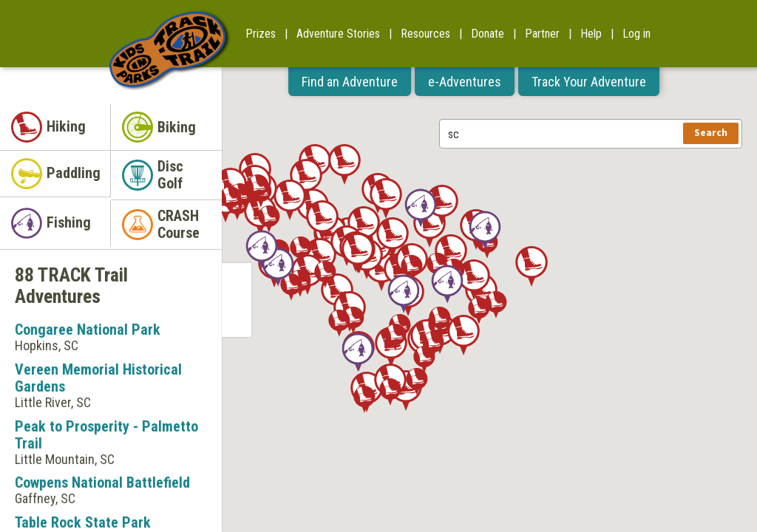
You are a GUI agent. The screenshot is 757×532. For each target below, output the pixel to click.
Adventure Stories (338, 34)
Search (711, 133)
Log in (637, 34)
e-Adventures (465, 82)
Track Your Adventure (589, 82)
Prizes (261, 34)
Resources (425, 34)
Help (591, 34)
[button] (532, 266)
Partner (542, 34)
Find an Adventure (350, 82)
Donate (488, 34)
